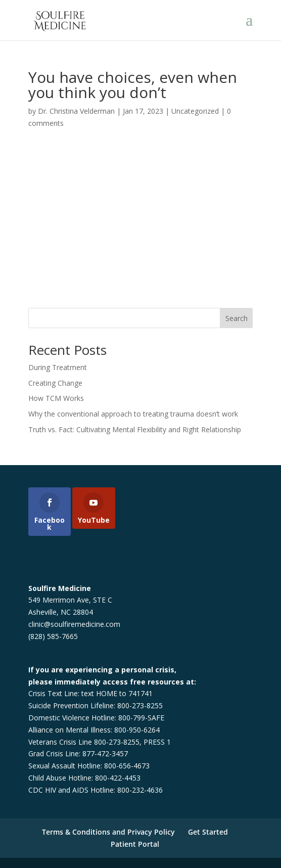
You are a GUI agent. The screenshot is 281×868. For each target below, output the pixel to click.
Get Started (208, 832)
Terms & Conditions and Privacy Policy (108, 832)
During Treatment (58, 367)
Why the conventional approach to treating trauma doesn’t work (133, 414)
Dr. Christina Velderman (76, 111)
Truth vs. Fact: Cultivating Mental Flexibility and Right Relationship (135, 429)
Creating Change (55, 383)
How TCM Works (56, 398)
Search (237, 318)
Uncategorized (195, 111)
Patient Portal (135, 844)
